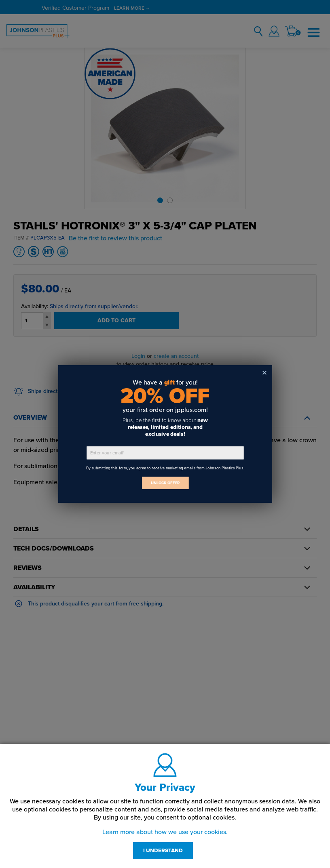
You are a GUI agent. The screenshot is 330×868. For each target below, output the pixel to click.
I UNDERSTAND (163, 851)
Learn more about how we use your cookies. (165, 832)
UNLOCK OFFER (165, 483)
